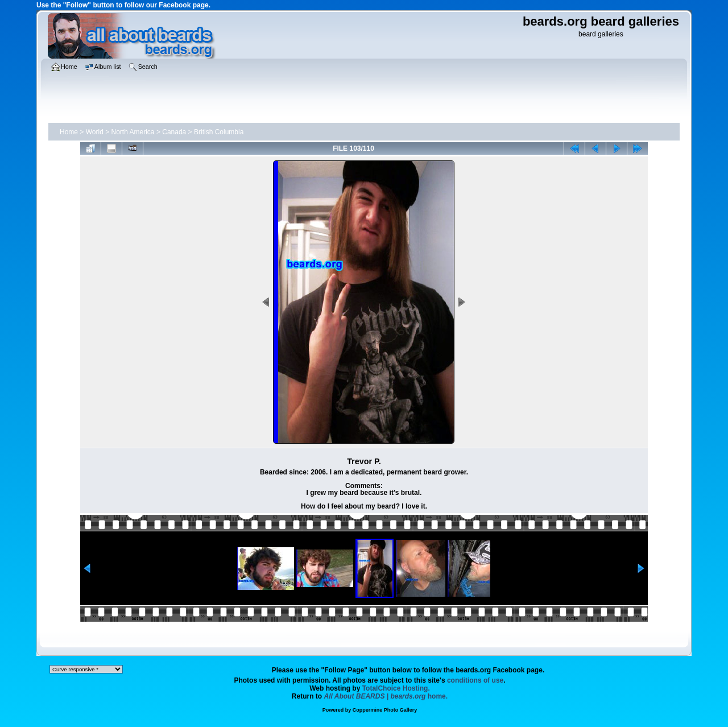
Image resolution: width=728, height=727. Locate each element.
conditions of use (475, 680)
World (95, 132)
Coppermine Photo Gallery (385, 710)
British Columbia (219, 132)
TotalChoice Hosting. (396, 688)
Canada (174, 132)
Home (69, 132)
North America (133, 132)
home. (386, 696)
